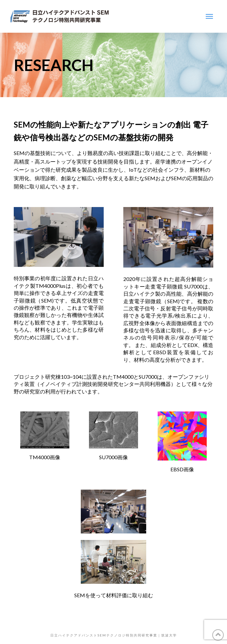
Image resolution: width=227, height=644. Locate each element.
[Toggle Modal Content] (209, 16)
